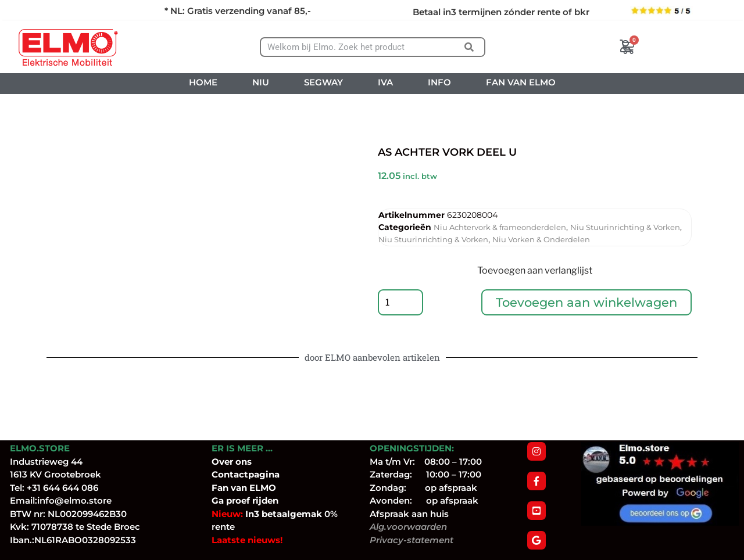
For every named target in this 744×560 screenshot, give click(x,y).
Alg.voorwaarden (408, 527)
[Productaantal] (401, 304)
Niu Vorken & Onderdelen (541, 239)
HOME (203, 82)
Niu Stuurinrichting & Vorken (625, 227)
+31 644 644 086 (62, 488)
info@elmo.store (74, 500)
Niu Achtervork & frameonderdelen (500, 227)
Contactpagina (246, 474)
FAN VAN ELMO (521, 82)
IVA (385, 82)
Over (223, 462)
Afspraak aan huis (409, 514)
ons (244, 462)
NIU (261, 82)
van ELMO (252, 488)
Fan (220, 488)
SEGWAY (323, 82)
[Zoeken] (469, 47)
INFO (439, 82)
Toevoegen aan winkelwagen (587, 304)
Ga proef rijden (245, 500)
